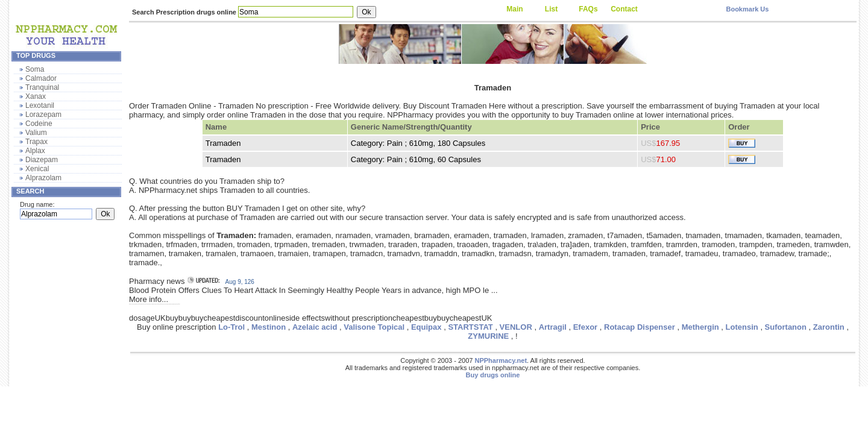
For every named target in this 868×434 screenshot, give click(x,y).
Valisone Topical (374, 327)
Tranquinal (42, 87)
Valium (36, 133)
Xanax (36, 96)
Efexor (585, 327)
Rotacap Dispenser (640, 327)
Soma (35, 69)
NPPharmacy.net (501, 360)
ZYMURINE (488, 336)
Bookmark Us (747, 9)
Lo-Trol (231, 327)
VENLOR (516, 327)
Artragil (553, 327)
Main (514, 9)
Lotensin (742, 327)
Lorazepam (43, 115)
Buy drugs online (493, 375)
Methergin (700, 327)
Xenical (37, 169)
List (551, 9)
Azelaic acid (315, 327)
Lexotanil (40, 105)
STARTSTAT (470, 327)
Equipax (426, 327)
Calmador (41, 78)
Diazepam (42, 160)
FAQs (588, 9)
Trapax (36, 142)
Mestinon (269, 327)
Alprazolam (43, 178)
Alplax (35, 151)
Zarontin (829, 327)
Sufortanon (786, 327)
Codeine (39, 124)
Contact (624, 9)
